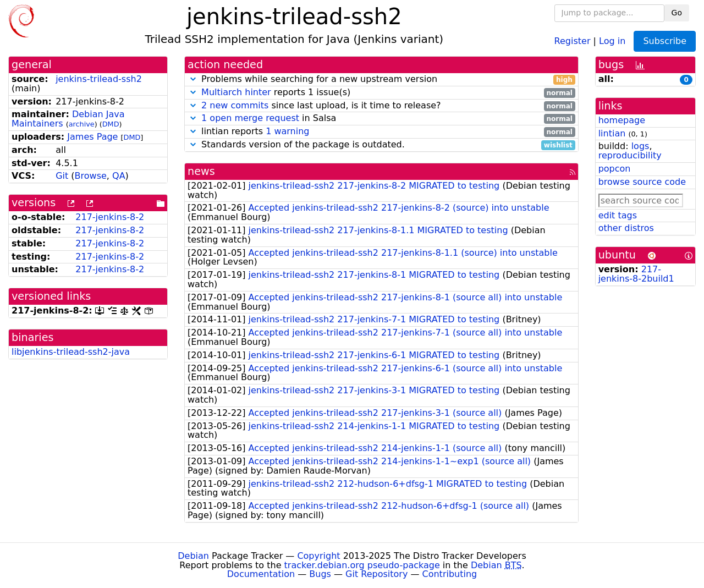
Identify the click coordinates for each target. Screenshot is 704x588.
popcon (615, 169)
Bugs (320, 574)
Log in (612, 40)
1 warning (287, 131)
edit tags (618, 215)
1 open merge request (250, 118)
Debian (193, 556)
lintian (612, 133)
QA (119, 176)
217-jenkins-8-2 (110, 217)
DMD (111, 124)
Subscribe (665, 41)
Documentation (261, 574)
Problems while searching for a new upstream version (381, 79)
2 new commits (235, 105)
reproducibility (630, 155)
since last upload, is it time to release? (381, 106)
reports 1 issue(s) (381, 93)
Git (62, 176)
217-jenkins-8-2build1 (636, 274)
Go (677, 13)
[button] (193, 79)
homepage (622, 120)
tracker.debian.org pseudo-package (362, 565)
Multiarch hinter (236, 92)
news (201, 171)
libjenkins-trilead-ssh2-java (71, 352)
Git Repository (376, 574)
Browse (91, 176)
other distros (626, 228)
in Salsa (381, 119)
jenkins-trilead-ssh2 (99, 79)
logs (640, 146)
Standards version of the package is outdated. (381, 145)
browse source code (642, 182)
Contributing (450, 574)
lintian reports (381, 132)
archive (82, 124)
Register (573, 40)
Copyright (318, 556)
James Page (92, 137)
